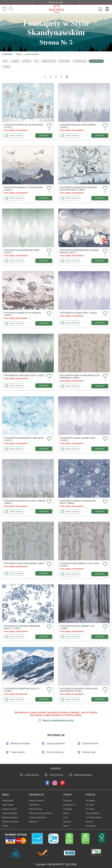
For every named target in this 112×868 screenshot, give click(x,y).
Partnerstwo (34, 805)
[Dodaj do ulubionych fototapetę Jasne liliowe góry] (105, 439)
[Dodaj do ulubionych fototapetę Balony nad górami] (105, 126)
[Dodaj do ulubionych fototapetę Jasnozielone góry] (49, 251)
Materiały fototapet (10, 817)
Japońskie (27, 61)
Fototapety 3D (69, 805)
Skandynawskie (96, 61)
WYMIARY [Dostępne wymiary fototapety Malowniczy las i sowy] (100, 574)
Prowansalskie (80, 61)
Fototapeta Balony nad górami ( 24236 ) (78, 126)
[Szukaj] (11, 9)
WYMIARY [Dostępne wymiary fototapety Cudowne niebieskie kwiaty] (44, 637)
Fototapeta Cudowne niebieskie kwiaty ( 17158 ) (22, 627)
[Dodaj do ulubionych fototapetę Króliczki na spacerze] (49, 126)
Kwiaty (68, 813)
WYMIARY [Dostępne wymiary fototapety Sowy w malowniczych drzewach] (100, 386)
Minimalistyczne (49, 61)
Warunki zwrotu (36, 809)
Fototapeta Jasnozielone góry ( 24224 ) (22, 251)
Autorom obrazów (36, 801)
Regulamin (34, 822)
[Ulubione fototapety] (4, 9)
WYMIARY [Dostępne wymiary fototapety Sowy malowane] (44, 573)
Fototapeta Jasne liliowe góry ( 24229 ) (78, 439)
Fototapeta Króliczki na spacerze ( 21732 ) (23, 126)
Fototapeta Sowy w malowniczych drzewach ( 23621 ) (80, 377)
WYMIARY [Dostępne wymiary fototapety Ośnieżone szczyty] (44, 699)
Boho (6, 61)
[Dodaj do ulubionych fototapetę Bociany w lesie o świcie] (49, 502)
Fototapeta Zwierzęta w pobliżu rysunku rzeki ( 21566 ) (78, 189)
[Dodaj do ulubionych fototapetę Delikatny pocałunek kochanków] (105, 690)
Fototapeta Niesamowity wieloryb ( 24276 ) (24, 439)
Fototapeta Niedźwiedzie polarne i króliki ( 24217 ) (80, 251)
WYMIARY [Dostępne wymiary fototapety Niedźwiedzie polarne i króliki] (100, 261)
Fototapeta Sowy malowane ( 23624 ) (24, 563)
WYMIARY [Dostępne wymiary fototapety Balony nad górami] (100, 135)
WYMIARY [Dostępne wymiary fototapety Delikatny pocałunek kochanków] (100, 699)
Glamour (16, 61)
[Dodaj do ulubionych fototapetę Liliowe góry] (105, 314)
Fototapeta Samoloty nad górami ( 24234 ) (23, 189)
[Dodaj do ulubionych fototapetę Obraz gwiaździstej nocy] (105, 502)
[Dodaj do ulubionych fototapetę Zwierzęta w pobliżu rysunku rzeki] (105, 188)
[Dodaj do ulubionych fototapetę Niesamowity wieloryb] (49, 439)
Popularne (68, 800)
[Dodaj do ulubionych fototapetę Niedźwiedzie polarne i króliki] (105, 251)
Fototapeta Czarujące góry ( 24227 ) (24, 375)
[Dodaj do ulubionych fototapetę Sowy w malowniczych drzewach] (105, 376)
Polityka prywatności (38, 817)
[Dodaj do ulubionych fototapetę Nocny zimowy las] (105, 627)
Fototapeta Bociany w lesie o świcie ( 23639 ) (25, 502)
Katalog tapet (8, 801)
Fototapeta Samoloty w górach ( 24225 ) (22, 314)
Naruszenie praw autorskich (41, 813)
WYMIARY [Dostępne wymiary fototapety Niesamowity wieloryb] (44, 449)
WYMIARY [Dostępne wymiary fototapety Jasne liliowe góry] (100, 449)
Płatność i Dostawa (10, 822)
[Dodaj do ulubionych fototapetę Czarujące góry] (49, 376)
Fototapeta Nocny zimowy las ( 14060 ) (77, 627)
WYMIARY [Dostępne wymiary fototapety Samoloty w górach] (44, 323)
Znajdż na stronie (9, 809)
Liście (68, 817)
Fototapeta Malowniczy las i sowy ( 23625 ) (80, 565)
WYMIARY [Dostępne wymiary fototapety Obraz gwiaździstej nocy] (100, 511)
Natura (68, 826)
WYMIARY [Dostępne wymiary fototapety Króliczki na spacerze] (44, 135)
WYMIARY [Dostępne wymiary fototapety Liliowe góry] (100, 323)
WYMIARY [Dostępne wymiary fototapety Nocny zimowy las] (100, 637)
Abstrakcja (68, 809)
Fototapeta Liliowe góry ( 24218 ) (78, 313)
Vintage (7, 67)
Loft (37, 61)
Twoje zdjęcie (8, 805)
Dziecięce (68, 822)
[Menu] (106, 9)
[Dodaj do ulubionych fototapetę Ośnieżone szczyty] (49, 690)
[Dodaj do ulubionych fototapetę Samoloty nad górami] (49, 188)
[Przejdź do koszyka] (100, 9)
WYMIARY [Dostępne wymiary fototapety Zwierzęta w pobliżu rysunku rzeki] (100, 198)
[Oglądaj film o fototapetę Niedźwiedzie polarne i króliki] (105, 240)
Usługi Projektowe (10, 813)
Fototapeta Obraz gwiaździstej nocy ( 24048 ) (78, 502)
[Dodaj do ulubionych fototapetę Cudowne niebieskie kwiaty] (49, 627)
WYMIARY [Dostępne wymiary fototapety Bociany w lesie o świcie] (44, 511)
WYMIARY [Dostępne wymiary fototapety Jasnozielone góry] (44, 261)
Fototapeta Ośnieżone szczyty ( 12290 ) (22, 690)
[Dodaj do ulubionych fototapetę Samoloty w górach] (49, 314)
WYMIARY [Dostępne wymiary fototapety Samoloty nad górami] (44, 198)
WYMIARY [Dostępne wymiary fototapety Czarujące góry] (44, 386)
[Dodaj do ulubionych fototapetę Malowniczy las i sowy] (105, 564)
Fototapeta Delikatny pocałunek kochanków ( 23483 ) (79, 690)
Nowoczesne (64, 61)
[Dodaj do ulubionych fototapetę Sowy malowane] (49, 564)
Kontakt (5, 826)
